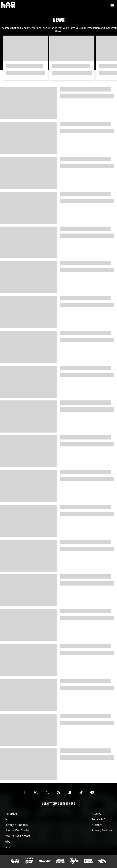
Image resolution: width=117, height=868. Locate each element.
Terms (9, 819)
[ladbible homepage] (8, 6)
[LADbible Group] (29, 861)
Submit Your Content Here (58, 804)
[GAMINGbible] (15, 861)
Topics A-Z (98, 819)
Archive (97, 814)
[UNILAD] (45, 861)
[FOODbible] (88, 861)
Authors (97, 825)
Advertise (11, 814)
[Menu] (112, 6)
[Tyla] (74, 861)
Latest (9, 847)
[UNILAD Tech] (102, 861)
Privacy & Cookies (16, 825)
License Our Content (18, 830)
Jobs (7, 842)
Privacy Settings (102, 830)
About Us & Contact (17, 836)
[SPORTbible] (60, 861)
